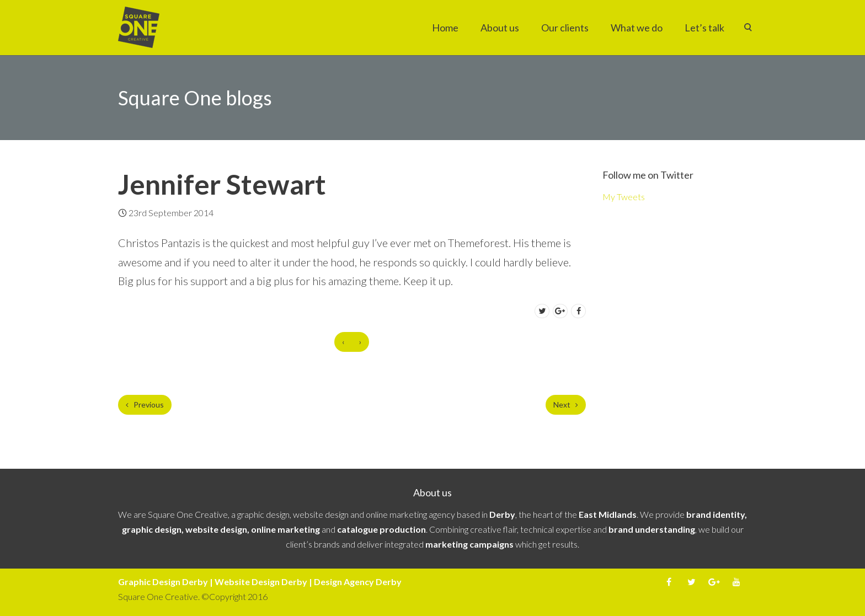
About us (500, 28)
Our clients (565, 28)
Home (445, 28)
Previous (145, 405)
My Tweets (624, 197)
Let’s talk (704, 28)
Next (566, 405)
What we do (637, 28)
